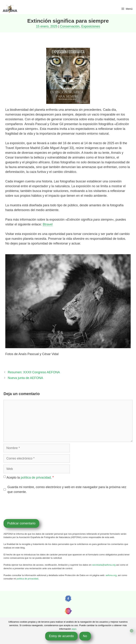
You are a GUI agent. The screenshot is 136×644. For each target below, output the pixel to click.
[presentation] (30, 506)
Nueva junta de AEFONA (25, 378)
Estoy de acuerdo (61, 636)
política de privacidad (36, 478)
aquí (74, 629)
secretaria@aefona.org (104, 565)
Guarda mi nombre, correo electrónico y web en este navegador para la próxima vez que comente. (67, 489)
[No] (132, 631)
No (85, 636)
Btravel (48, 224)
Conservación (70, 26)
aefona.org (111, 575)
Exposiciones (91, 26)
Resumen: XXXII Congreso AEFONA (34, 372)
